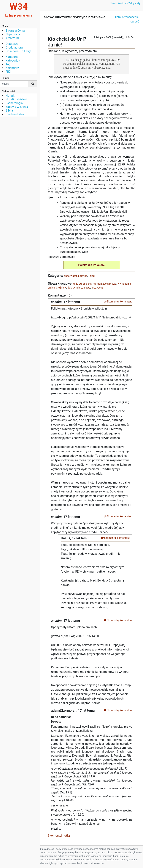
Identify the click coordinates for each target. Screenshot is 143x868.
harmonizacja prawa (105, 284)
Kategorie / (13, 61)
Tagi (8, 64)
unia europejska (82, 284)
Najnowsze (13, 34)
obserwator (70, 276)
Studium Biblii (15, 114)
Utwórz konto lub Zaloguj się (125, 3)
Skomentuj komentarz (118, 302)
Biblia (9, 111)
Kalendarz (12, 68)
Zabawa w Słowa (17, 107)
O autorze (12, 44)
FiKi (8, 72)
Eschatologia (14, 103)
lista (118, 17)
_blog (92, 276)
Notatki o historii (16, 99)
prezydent (97, 288)
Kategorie (12, 57)
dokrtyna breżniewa (79, 288)
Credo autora (14, 47)
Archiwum (12, 38)
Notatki (10, 96)
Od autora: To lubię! (18, 51)
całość (135, 21)
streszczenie (130, 17)
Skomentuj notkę (59, 836)
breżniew (61, 288)
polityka (83, 276)
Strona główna (15, 31)
